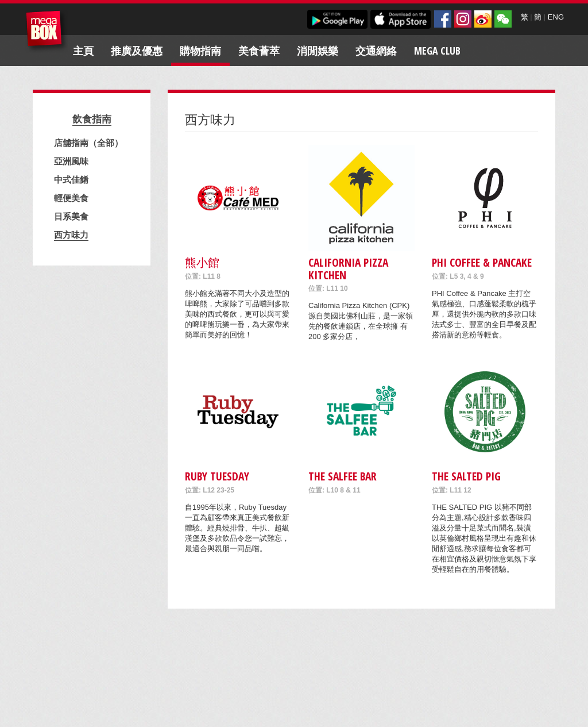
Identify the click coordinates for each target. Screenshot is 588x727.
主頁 (83, 51)
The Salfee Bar (343, 476)
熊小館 (202, 262)
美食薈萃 (259, 51)
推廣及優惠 (137, 51)
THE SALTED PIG (466, 476)
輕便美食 (71, 198)
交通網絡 (376, 51)
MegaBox (47, 31)
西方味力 (71, 234)
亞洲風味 (71, 161)
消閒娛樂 (318, 51)
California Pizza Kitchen (348, 268)
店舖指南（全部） (88, 143)
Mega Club (437, 51)
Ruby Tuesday (217, 476)
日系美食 (71, 216)
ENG (556, 17)
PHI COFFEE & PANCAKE (482, 262)
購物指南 (200, 51)
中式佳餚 (71, 179)
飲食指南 (92, 119)
